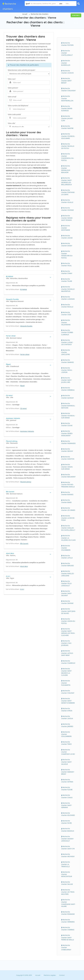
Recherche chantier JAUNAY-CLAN (67, 118)
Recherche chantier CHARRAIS (68, 929)
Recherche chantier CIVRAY (67, 272)
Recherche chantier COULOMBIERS (66, 734)
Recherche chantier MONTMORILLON (67, 98)
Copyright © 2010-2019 (24, 975)
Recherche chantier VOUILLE (67, 201)
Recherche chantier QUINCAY (67, 397)
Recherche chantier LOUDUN (67, 72)
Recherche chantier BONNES (67, 493)
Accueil (25, 14)
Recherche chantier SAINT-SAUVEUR (67, 762)
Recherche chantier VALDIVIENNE (66, 322)
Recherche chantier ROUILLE (67, 306)
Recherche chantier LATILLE (67, 557)
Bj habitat (24, 289)
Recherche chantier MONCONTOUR (67, 874)
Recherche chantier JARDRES (67, 725)
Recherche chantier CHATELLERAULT (67, 53)
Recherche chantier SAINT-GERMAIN (67, 805)
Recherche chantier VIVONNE (67, 209)
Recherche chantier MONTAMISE (66, 228)
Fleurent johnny (26, 482)
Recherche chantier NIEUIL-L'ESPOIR (67, 370)
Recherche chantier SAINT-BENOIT (67, 81)
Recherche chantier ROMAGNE (68, 913)
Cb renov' (24, 408)
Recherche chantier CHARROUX (68, 662)
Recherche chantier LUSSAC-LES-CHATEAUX (67, 342)
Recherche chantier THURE (67, 280)
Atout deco (24, 566)
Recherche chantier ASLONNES (68, 814)
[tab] (29, 277)
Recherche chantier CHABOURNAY (66, 947)
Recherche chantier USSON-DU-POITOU (68, 621)
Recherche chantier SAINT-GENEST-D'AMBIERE (68, 701)
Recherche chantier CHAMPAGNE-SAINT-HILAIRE (68, 903)
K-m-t (22, 589)
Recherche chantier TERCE (66, 743)
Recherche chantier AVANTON (68, 458)
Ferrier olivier (25, 354)
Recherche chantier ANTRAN (67, 781)
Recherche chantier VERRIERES (68, 921)
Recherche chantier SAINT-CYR (68, 848)
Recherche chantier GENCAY (67, 450)
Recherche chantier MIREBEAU (68, 389)
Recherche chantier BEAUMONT (68, 476)
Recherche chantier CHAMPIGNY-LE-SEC (68, 752)
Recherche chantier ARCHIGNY (68, 855)
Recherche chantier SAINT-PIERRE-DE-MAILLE (68, 937)
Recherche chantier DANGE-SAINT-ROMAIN (67, 218)
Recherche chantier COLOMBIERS (66, 548)
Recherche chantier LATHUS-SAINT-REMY (67, 653)
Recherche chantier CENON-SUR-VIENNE (67, 467)
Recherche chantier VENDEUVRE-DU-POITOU (67, 254)
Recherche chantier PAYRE (66, 822)
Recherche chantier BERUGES (68, 564)
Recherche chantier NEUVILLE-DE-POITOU (68, 146)
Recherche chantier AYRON (67, 710)
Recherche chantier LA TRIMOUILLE (66, 864)
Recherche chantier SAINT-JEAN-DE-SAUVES (68, 611)
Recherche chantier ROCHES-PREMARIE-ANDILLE (68, 485)
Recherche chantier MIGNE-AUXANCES (67, 108)
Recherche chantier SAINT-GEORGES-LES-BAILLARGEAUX (67, 181)
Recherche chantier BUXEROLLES (66, 63)
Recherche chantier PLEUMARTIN (66, 683)
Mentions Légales (50, 975)
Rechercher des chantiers (40, 14)
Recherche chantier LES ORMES (68, 509)
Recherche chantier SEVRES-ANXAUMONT (67, 433)
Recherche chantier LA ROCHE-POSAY (68, 518)
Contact (62, 975)
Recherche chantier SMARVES (68, 361)
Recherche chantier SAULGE (67, 883)
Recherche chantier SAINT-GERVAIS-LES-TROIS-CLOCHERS (68, 632)
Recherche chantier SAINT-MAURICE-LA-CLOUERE (67, 672)
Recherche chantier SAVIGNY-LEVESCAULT (68, 839)
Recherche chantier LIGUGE (67, 237)
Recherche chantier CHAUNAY (68, 692)
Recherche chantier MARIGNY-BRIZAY (68, 772)
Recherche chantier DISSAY (67, 244)
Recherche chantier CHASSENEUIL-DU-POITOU (68, 157)
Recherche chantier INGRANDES (68, 442)
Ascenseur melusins (27, 431)
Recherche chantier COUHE (67, 424)
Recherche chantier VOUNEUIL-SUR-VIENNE (68, 416)
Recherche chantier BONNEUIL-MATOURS (68, 406)
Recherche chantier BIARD (66, 501)
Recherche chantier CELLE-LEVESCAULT (67, 583)
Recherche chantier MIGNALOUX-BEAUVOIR (66, 169)
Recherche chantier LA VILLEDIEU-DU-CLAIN (68, 538)
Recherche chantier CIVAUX (67, 796)
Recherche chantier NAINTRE (67, 127)
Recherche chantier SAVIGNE (67, 602)
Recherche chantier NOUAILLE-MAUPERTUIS (68, 289)
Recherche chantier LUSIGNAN (68, 298)
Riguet (22, 386)
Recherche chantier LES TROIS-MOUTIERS (68, 892)
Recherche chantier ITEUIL (66, 264)
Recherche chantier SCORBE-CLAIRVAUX (67, 332)
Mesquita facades (26, 326)
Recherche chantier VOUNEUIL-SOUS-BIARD (68, 136)
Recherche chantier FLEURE (67, 788)
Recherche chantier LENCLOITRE (66, 352)
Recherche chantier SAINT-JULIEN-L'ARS (67, 380)
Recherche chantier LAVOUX (67, 717)
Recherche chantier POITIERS (67, 44)
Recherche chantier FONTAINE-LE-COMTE (68, 192)
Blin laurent (24, 543)
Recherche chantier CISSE (66, 313)
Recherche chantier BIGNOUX (68, 830)
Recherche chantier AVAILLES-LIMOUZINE (68, 573)
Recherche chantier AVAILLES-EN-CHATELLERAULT (68, 528)
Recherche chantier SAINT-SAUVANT (67, 593)
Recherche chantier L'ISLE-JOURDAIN (66, 643)
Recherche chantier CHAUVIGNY (68, 89)
